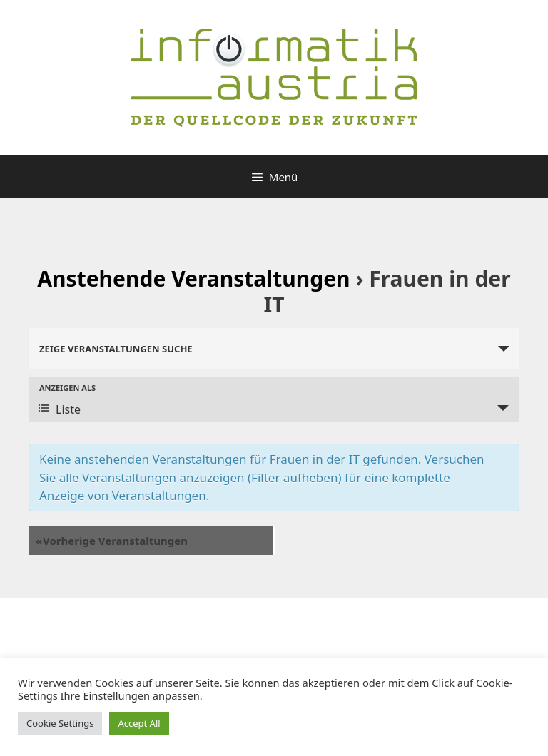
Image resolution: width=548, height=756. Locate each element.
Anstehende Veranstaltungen (193, 279)
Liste (60, 409)
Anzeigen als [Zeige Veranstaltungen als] (67, 388)
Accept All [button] (139, 723)
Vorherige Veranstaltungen (112, 541)
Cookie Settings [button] (60, 723)
